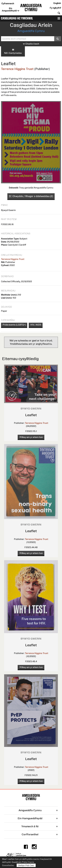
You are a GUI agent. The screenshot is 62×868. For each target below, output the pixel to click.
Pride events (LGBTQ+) (14, 325)
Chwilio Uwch (31, 44)
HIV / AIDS (36, 325)
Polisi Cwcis (28, 862)
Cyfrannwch (8, 3)
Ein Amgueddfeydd (11, 10)
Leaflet (31, 415)
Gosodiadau (8, 865)
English (57, 3)
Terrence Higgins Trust (17, 69)
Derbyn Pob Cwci (26, 865)
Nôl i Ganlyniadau (13, 51)
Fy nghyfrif (55, 8)
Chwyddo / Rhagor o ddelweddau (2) (31, 196)
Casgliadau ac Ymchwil (17, 18)
